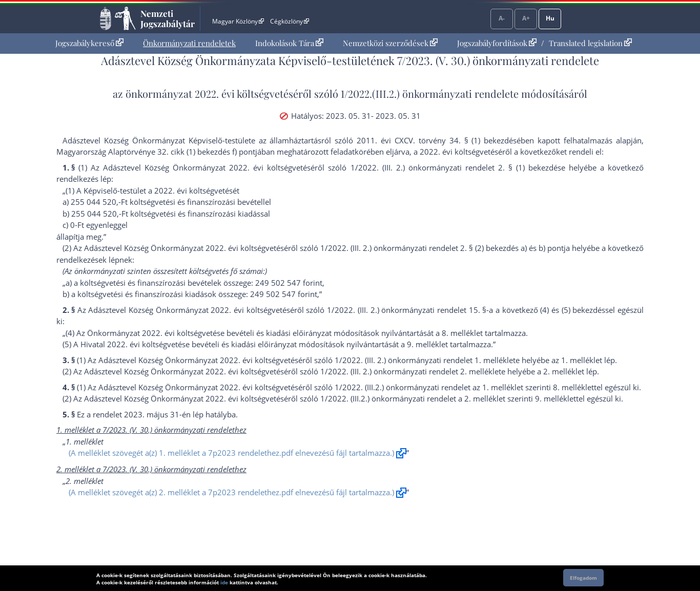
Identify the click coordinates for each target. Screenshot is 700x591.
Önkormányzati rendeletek (189, 43)
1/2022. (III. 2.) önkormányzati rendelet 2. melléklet (411, 371)
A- (502, 18)
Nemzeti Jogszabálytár (168, 18)
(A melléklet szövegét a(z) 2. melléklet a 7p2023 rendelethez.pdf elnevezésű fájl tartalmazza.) (231, 492)
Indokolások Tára (289, 43)
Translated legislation (590, 43)
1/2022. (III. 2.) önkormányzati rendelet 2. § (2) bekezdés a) (424, 248)
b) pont (551, 248)
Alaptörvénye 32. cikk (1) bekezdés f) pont (182, 152)
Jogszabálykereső (89, 43)
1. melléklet (582, 360)
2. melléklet (564, 371)
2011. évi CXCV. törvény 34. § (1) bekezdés (437, 140)
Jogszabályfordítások (497, 43)
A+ (526, 18)
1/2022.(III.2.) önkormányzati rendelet (427, 93)
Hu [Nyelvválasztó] (550, 18)
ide (224, 582)
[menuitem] (89, 43)
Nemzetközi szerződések (390, 43)
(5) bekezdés (584, 310)
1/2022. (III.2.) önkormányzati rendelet (403, 387)
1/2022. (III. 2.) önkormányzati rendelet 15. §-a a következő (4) (438, 310)
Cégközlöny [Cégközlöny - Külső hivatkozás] (290, 21)
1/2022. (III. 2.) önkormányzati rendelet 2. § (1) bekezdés (456, 167)
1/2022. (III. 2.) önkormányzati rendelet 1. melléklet (425, 360)
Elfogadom (583, 578)
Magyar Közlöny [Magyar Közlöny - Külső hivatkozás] (238, 21)
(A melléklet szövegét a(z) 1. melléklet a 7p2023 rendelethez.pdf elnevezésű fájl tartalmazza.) (231, 453)
